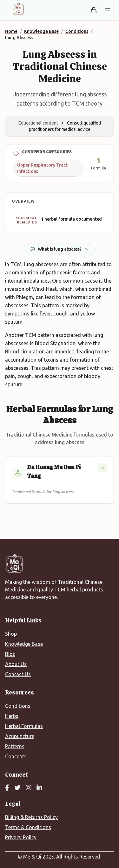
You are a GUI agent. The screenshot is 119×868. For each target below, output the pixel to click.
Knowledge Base (24, 644)
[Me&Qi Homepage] (18, 9)
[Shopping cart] (94, 10)
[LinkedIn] (39, 788)
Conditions (18, 706)
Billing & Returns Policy (31, 817)
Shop (11, 634)
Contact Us (18, 674)
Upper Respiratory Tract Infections (42, 168)
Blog (10, 654)
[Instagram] (29, 788)
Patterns (15, 746)
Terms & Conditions (28, 827)
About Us (16, 664)
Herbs (12, 716)
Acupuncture (20, 736)
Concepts (16, 756)
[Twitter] (17, 788)
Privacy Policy (21, 837)
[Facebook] (7, 788)
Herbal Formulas (24, 726)
